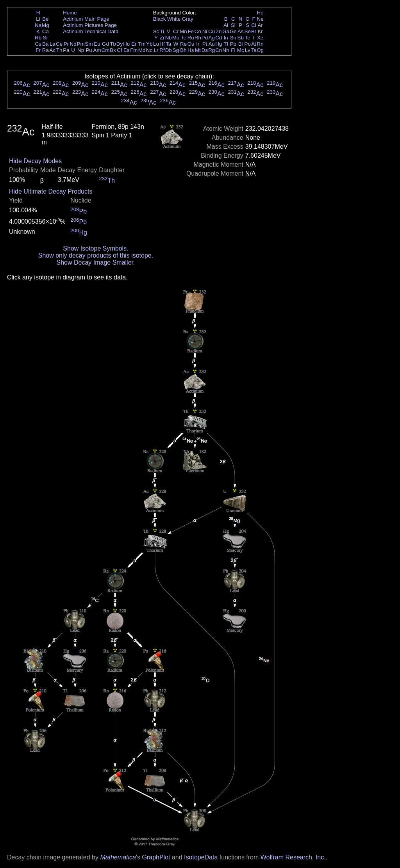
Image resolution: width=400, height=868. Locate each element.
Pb (233, 44)
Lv (248, 50)
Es (127, 50)
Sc (156, 31)
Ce (59, 44)
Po (248, 44)
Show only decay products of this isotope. (96, 255)
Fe (191, 31)
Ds (205, 50)
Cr (176, 31)
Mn (183, 31)
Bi (241, 44)
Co (198, 31)
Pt (205, 44)
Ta (168, 44)
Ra (46, 50)
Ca (46, 31)
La (53, 44)
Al (226, 25)
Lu (156, 44)
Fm (134, 50)
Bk (113, 50)
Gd (105, 44)
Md (142, 50)
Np (81, 50)
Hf (162, 44)
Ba (45, 44)
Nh (226, 50)
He (260, 13)
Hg (219, 44)
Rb (38, 38)
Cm (106, 50)
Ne (260, 19)
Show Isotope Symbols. (96, 248)
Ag (211, 38)
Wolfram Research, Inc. (293, 857)
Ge (233, 31)
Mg (46, 25)
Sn (233, 38)
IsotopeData (201, 857)
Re (183, 44)
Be (45, 19)
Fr (38, 50)
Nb (169, 38)
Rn (260, 44)
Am (97, 50)
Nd (73, 44)
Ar (260, 25)
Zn (219, 31)
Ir (198, 44)
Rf (162, 50)
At (254, 44)
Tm (142, 44)
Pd (205, 38)
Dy (120, 44)
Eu (97, 44)
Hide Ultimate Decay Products (51, 191)
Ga (226, 31)
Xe (260, 38)
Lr (156, 50)
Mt (198, 50)
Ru (191, 38)
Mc (241, 50)
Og (260, 50)
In (226, 38)
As (241, 31)
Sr (46, 38)
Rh (198, 38)
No (149, 50)
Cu (212, 31)
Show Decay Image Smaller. (96, 262)
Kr (260, 31)
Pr (66, 44)
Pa (66, 50)
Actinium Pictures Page (90, 25)
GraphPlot (156, 857)
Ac (53, 50)
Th (59, 50)
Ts (254, 50)
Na (38, 25)
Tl (226, 44)
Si (233, 25)
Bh (183, 50)
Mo (176, 38)
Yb (149, 44)
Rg (212, 50)
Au (211, 44)
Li (38, 19)
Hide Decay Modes (35, 161)
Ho (126, 44)
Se (248, 31)
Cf (119, 50)
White (174, 19)
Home (70, 13)
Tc (183, 38)
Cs (38, 44)
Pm (81, 44)
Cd (219, 38)
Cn (219, 50)
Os (191, 44)
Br (254, 31)
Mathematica (118, 857)
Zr (162, 38)
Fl (233, 50)
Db (169, 50)
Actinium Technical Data (91, 31)
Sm (89, 44)
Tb (113, 44)
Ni (205, 31)
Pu (89, 50)
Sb (241, 38)
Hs (191, 50)
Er (134, 44)
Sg (176, 50)
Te (248, 38)
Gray (188, 19)
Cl (254, 25)
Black (160, 19)
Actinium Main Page (86, 19)
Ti (162, 31)
